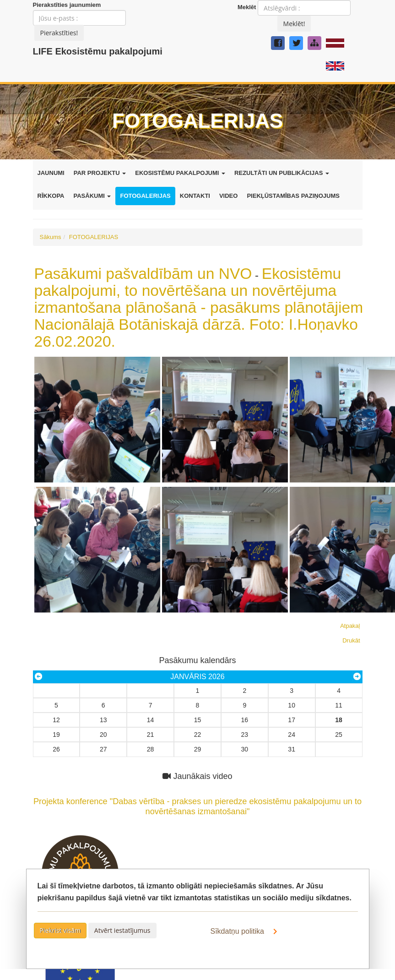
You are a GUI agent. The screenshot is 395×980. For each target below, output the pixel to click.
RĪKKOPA (51, 196)
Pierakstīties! (59, 33)
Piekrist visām (60, 930)
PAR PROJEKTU (100, 173)
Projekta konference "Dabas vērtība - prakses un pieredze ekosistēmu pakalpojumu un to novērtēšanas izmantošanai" (198, 801)
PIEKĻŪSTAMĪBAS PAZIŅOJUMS (293, 196)
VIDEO (228, 196)
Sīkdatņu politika (246, 931)
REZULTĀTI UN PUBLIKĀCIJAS (282, 173)
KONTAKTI (195, 196)
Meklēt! (294, 24)
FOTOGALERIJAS (145, 196)
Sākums (51, 237)
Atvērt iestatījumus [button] (122, 930)
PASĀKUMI (92, 196)
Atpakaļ (350, 626)
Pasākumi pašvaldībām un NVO (143, 274)
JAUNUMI (51, 173)
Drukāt (351, 640)
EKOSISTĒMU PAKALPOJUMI (180, 173)
